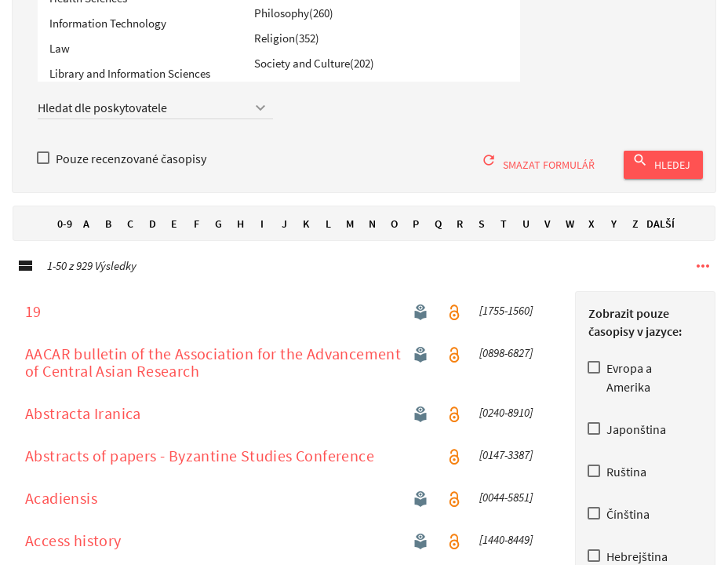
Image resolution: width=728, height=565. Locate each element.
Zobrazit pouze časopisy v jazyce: (635, 339)
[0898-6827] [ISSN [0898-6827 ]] (506, 370)
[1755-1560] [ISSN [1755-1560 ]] (506, 327)
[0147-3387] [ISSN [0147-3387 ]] (506, 472)
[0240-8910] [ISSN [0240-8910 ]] (506, 429)
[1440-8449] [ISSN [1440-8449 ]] (506, 556)
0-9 (64, 240)
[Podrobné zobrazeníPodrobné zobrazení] (25, 282)
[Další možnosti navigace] (703, 282)
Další (661, 240)
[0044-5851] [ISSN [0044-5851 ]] (506, 514)
